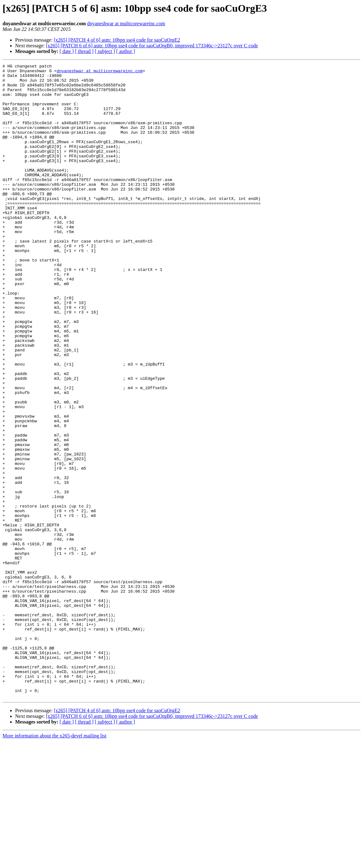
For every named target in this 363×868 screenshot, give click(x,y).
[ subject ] (105, 51)
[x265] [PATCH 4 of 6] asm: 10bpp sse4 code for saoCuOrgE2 (117, 40)
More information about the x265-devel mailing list (55, 862)
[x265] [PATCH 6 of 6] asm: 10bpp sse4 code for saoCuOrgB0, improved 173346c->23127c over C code (152, 46)
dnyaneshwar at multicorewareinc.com (126, 23)
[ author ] (126, 51)
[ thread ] (84, 51)
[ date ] (67, 51)
